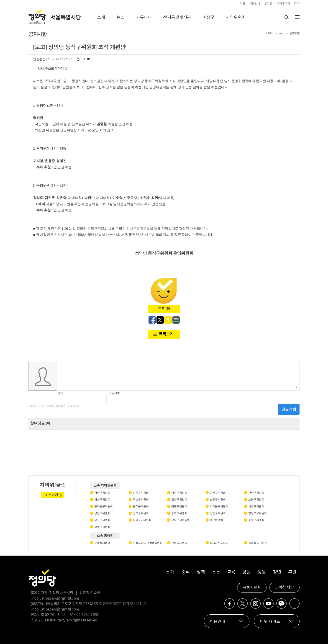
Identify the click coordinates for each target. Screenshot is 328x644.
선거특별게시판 (177, 17)
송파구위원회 (179, 513)
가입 (242, 3)
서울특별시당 (65, 17)
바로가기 (52, 495)
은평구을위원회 (181, 520)
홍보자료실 (252, 587)
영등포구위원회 (258, 513)
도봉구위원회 (256, 500)
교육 (231, 572)
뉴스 (120, 17)
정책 (201, 572)
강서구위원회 (218, 493)
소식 (185, 572)
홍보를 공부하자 (258, 543)
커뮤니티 (144, 17)
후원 (292, 572)
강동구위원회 (141, 493)
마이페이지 (283, 3)
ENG (297, 3)
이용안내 (255, 3)
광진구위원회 (102, 500)
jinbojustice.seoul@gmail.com (55, 598)
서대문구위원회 (219, 506)
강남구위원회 (102, 493)
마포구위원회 (179, 506)
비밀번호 (114, 393)
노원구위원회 (218, 500)
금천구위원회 (179, 500)
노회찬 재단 (284, 587)
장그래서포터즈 (219, 543)
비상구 (209, 17)
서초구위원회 (256, 506)
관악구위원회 (256, 493)
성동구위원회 (102, 513)
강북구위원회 (179, 493)
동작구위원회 (141, 506)
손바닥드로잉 (179, 543)
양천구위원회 (218, 513)
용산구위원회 (102, 520)
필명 (61, 393)
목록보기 (166, 334)
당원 (246, 572)
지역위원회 (236, 17)
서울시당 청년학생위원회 (147, 543)
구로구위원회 (141, 500)
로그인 (268, 3)
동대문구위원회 (104, 506)
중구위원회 (216, 520)
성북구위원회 (141, 513)
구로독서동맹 (102, 543)
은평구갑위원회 (142, 520)
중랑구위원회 (256, 520)
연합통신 (39, 59)
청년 (277, 572)
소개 (101, 17)
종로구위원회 (102, 527)
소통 (216, 572)
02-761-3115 (55, 615)
